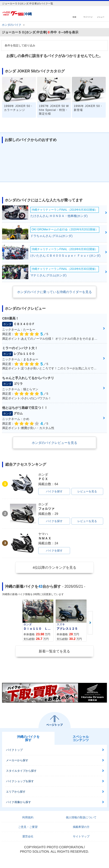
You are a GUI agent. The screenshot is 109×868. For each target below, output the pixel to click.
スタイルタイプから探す (21, 771)
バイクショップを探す (20, 781)
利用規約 (28, 817)
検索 (74, 17)
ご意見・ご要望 (28, 827)
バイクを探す (54, 491)
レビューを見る (87, 491)
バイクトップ (14, 750)
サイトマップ (81, 836)
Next (90, 623)
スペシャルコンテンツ (81, 738)
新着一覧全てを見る (54, 651)
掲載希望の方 (81, 827)
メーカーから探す (17, 760)
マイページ (88, 17)
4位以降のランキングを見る (54, 567)
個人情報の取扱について (81, 817)
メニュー (101, 17)
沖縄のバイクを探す (28, 738)
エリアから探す (16, 792)
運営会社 (28, 836)
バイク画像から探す (19, 802)
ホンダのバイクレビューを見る (54, 443)
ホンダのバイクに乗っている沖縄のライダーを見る (54, 292)
